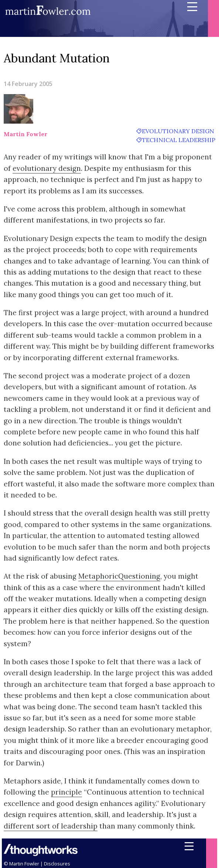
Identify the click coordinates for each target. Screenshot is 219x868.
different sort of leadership (51, 826)
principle (66, 792)
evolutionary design (178, 131)
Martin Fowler (25, 134)
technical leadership (179, 140)
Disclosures (57, 864)
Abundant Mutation (57, 58)
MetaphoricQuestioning (119, 576)
